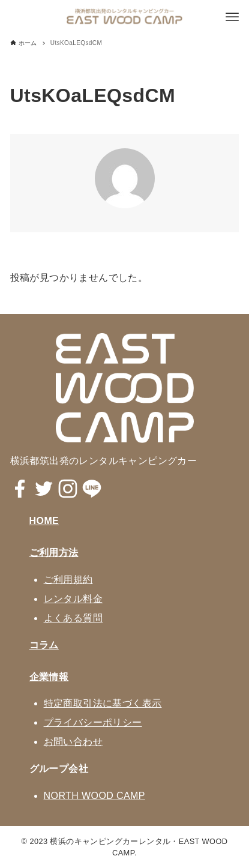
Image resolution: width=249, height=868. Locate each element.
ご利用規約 (68, 580)
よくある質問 (73, 618)
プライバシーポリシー (93, 722)
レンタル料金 (73, 599)
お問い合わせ (73, 742)
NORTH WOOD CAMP (94, 796)
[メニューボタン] (232, 17)
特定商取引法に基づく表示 (103, 703)
